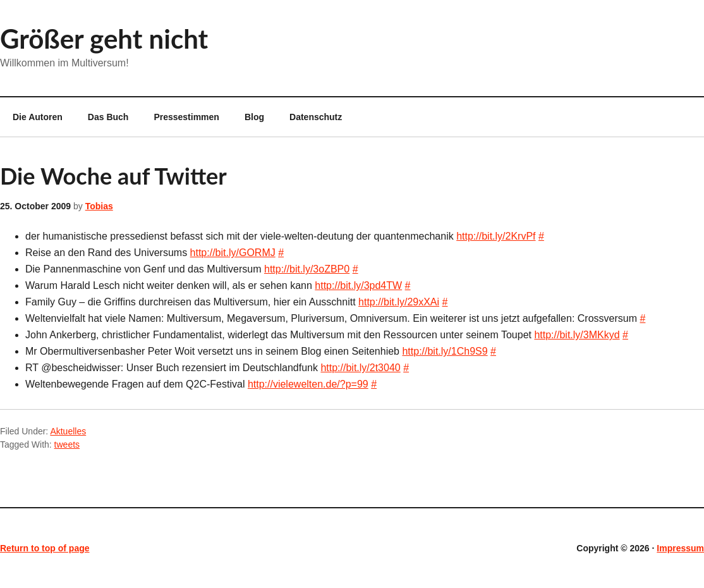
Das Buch (108, 117)
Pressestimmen (186, 117)
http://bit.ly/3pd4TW (358, 285)
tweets (67, 444)
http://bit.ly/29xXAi (399, 302)
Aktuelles (68, 431)
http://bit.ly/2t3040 (360, 368)
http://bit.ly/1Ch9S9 (445, 351)
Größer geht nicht (104, 39)
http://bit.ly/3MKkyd (577, 335)
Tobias (99, 206)
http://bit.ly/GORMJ (233, 253)
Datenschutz (316, 117)
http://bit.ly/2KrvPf (496, 236)
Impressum (680, 548)
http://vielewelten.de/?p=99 (308, 384)
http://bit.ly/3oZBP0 (307, 269)
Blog (254, 117)
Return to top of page (45, 548)
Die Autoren (31, 117)
